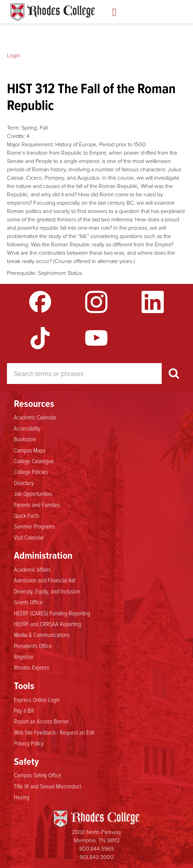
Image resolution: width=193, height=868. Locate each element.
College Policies (31, 472)
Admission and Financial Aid (45, 580)
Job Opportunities (33, 493)
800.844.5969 (96, 849)
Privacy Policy (29, 743)
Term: (14, 128)
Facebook (40, 302)
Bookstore (25, 439)
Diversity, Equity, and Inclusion (47, 591)
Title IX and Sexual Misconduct (47, 786)
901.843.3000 (97, 857)
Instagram (96, 302)
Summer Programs (34, 526)
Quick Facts (27, 515)
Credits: (16, 136)
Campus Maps (30, 450)
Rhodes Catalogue (53, 12)
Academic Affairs (32, 569)
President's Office (33, 646)
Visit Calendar (29, 537)
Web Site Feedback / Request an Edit (54, 732)
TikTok (40, 338)
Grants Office (28, 602)
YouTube (96, 338)
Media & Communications (42, 634)
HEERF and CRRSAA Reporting (47, 624)
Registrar (24, 656)
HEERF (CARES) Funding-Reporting (52, 613)
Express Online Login (37, 699)
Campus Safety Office (38, 775)
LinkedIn (153, 302)
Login (14, 55)
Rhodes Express (32, 667)
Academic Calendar (35, 417)
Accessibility (27, 428)
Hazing (22, 797)
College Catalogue (34, 461)
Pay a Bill (24, 710)
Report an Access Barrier (41, 721)
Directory (24, 483)
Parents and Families (37, 505)
